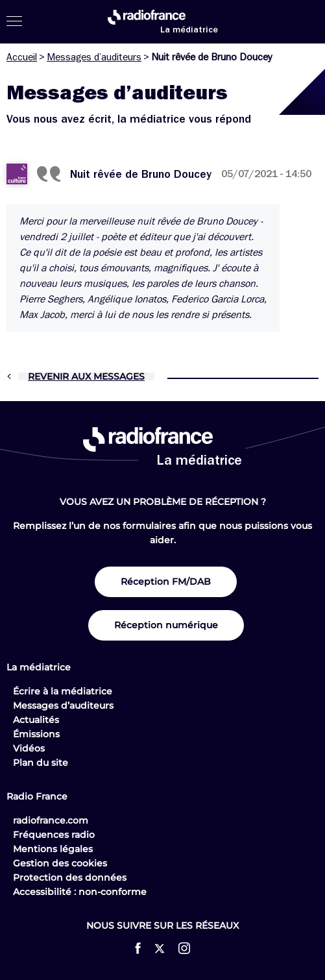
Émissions (36, 734)
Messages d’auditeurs (94, 57)
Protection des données (70, 877)
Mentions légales (53, 849)
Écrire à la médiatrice (63, 691)
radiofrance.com (51, 820)
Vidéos (29, 748)
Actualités (36, 720)
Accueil (22, 57)
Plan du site (41, 763)
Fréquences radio (54, 835)
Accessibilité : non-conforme (80, 892)
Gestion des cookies (60, 863)
